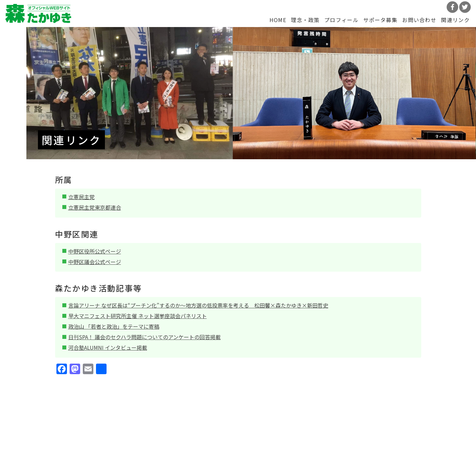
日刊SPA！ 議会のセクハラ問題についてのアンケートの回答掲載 (144, 337)
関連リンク (455, 20)
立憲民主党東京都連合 (95, 207)
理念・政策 (305, 20)
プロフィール (341, 20)
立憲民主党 (81, 197)
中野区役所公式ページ (95, 251)
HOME (278, 20)
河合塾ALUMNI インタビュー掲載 (108, 347)
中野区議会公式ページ (95, 262)
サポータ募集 (380, 20)
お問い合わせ (419, 20)
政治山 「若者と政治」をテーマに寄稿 (114, 326)
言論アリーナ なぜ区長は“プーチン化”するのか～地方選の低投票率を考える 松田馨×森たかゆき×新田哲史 (198, 305)
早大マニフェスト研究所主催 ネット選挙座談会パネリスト (138, 316)
